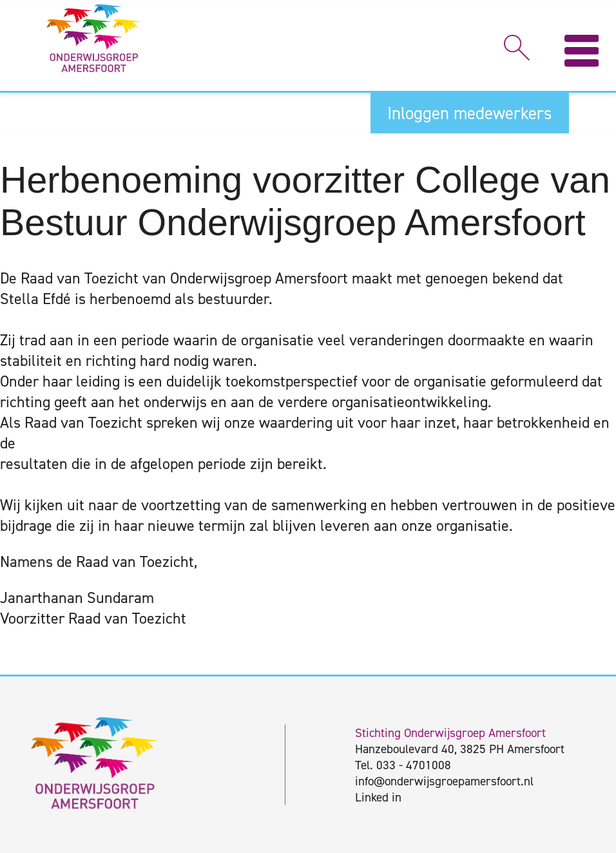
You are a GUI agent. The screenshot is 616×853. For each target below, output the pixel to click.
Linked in (378, 797)
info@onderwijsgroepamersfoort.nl (444, 781)
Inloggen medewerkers (469, 113)
